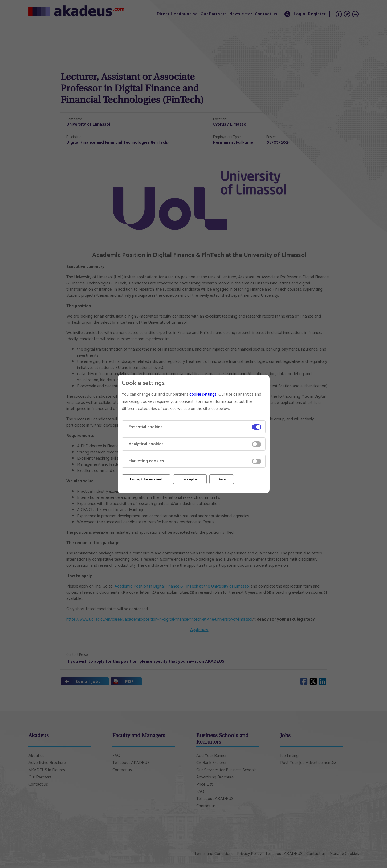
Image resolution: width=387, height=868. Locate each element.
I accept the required (146, 479)
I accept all (190, 479)
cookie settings (203, 394)
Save (222, 479)
